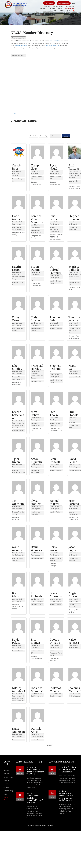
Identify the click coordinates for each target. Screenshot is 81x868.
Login (74, 3)
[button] (40, 762)
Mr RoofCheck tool (53, 46)
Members (43, 8)
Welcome (47, 6)
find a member (55, 41)
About (60, 8)
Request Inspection (18, 38)
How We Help (70, 6)
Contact (54, 10)
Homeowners (8, 777)
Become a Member (64, 3)
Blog (68, 10)
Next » (50, 746)
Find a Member (49, 3)
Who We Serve (58, 6)
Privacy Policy (8, 791)
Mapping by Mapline (15, 113)
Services (52, 8)
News (62, 10)
